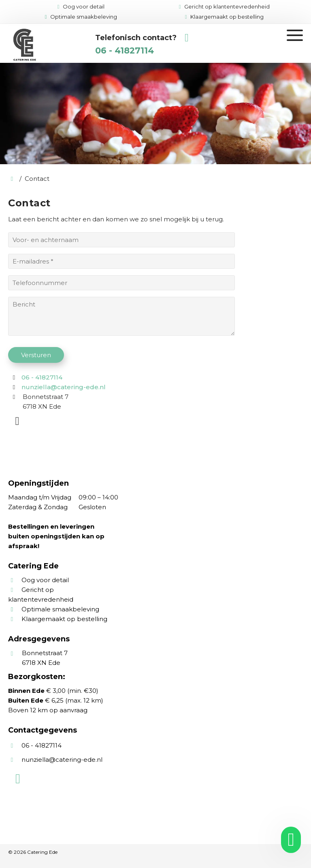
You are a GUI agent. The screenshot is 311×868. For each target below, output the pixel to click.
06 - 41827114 (125, 50)
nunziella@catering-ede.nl (64, 387)
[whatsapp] (288, 840)
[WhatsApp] (18, 423)
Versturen (36, 355)
